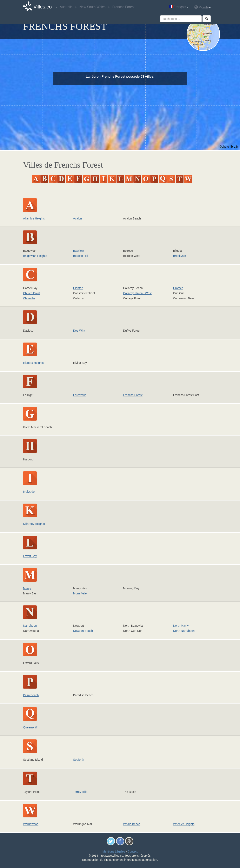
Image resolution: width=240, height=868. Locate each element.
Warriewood (31, 824)
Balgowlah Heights (35, 256)
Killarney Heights (34, 524)
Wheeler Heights (184, 824)
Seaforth (79, 760)
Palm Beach (31, 695)
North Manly (181, 626)
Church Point (31, 293)
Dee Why (79, 331)
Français (179, 7)
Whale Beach (132, 824)
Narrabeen (30, 626)
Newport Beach (83, 631)
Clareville (29, 298)
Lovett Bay (30, 556)
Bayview (79, 251)
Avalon (78, 218)
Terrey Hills (80, 792)
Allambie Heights (34, 218)
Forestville (80, 395)
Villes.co (43, 7)
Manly (27, 588)
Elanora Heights (33, 363)
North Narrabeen (184, 631)
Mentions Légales (114, 851)
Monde (203, 7)
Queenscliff (30, 727)
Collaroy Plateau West (137, 293)
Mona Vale (80, 593)
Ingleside (29, 492)
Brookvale (180, 256)
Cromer (178, 288)
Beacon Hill (81, 256)
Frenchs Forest (133, 395)
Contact (133, 851)
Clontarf (78, 288)
